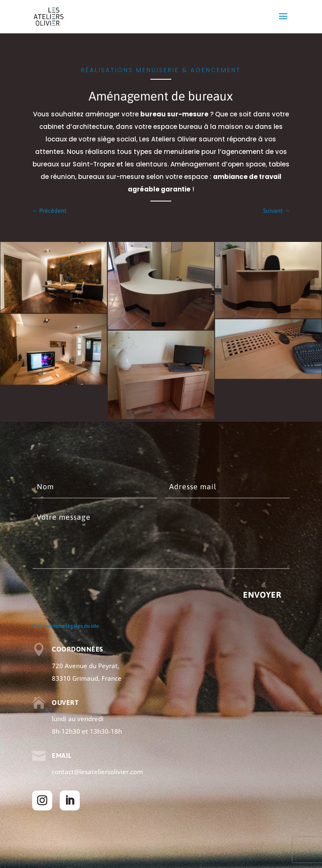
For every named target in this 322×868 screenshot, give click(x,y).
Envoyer (262, 595)
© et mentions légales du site (66, 626)
